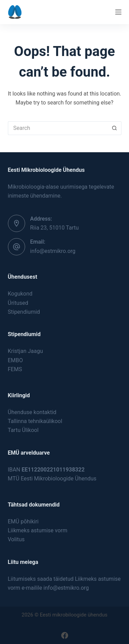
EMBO (15, 360)
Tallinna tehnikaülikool (35, 421)
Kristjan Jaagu (25, 351)
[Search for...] (58, 128)
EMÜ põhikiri (23, 521)
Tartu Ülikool (23, 430)
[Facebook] (65, 635)
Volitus (16, 539)
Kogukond (20, 294)
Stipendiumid (24, 312)
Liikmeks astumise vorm (38, 530)
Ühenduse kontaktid (32, 412)
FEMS (15, 369)
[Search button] (115, 128)
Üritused (18, 303)
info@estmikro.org (53, 251)
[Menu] (118, 12)
